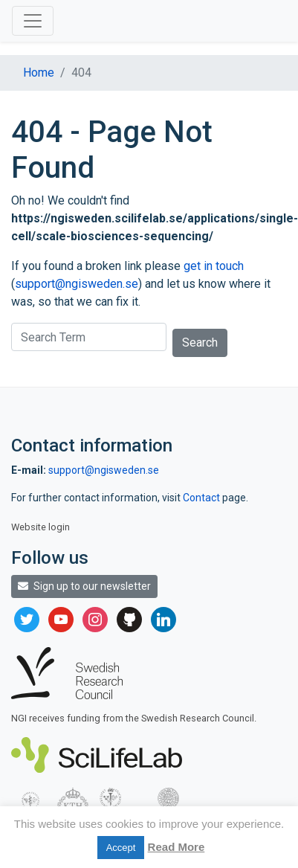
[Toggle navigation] (33, 21)
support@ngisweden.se (77, 284)
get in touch (214, 266)
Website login (41, 527)
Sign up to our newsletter (84, 586)
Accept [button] (121, 848)
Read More (176, 847)
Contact (203, 498)
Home (39, 73)
